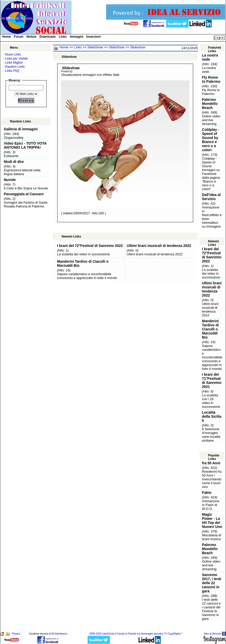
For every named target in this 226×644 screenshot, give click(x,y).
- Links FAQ (11, 71)
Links (63, 37)
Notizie (31, 37)
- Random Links (14, 67)
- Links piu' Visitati (15, 59)
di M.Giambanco (58, 634)
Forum (18, 37)
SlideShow (95, 47)
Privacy (16, 634)
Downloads (48, 37)
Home (6, 37)
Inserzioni (93, 37)
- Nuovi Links (12, 54)
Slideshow (138, 47)
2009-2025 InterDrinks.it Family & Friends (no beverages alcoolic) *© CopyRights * (136, 634)
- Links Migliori (13, 63)
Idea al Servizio (213, 634)
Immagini (76, 37)
